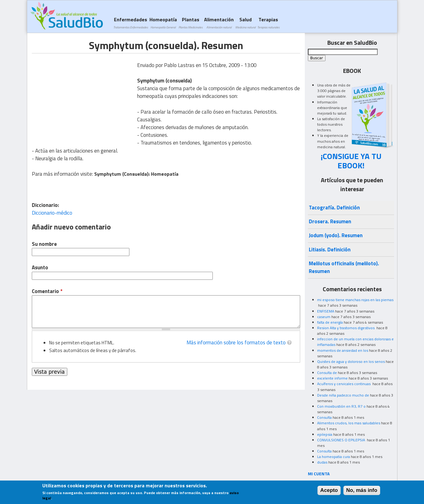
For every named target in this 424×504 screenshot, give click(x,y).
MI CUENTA (319, 474)
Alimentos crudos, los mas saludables (349, 423)
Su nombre (44, 244)
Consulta (324, 417)
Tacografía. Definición (334, 208)
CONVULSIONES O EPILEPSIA (342, 440)
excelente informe (332, 378)
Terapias (268, 23)
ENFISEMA (326, 311)
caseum (324, 317)
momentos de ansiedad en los (343, 350)
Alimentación (219, 23)
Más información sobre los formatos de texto (236, 342)
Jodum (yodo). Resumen (336, 235)
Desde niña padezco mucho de (343, 395)
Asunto (40, 268)
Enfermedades (131, 23)
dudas (322, 462)
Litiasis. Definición (330, 250)
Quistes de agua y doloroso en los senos (351, 361)
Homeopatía (163, 23)
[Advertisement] (84, 97)
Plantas (191, 23)
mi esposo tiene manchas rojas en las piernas (355, 300)
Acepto (329, 490)
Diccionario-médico (52, 213)
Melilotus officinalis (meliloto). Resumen (344, 267)
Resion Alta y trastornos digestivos (346, 328)
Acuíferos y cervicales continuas (344, 384)
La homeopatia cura (334, 457)
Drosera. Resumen (330, 221)
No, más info (362, 490)
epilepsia (325, 434)
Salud (246, 23)
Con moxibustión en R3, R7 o (341, 406)
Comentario (47, 291)
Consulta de (327, 373)
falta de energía (330, 322)
